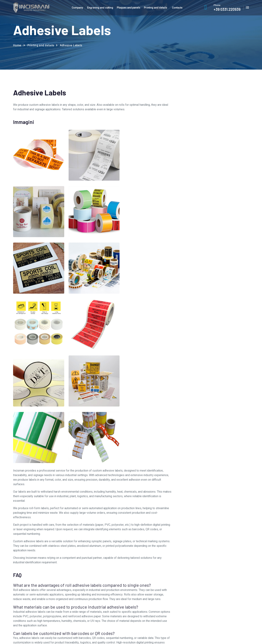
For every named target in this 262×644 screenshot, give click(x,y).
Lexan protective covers (209, 302)
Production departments (108, 585)
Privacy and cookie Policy (235, 630)
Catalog (218, 579)
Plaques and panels (129, 8)
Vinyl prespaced (209, 326)
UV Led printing (209, 318)
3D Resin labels (209, 237)
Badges (209, 269)
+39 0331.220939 (227, 9)
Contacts (177, 8)
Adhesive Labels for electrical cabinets (209, 253)
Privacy (218, 585)
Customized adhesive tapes (209, 278)
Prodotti (158, 591)
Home (17, 46)
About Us (99, 573)
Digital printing (209, 286)
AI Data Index (228, 634)
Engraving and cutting (100, 8)
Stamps (209, 310)
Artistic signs (209, 261)
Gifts (209, 294)
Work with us (101, 591)
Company (77, 8)
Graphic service (102, 579)
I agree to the (197, 191)
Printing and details (156, 8)
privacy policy (204, 191)
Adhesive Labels (209, 245)
